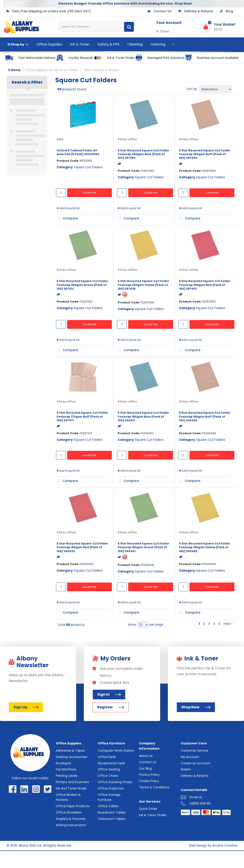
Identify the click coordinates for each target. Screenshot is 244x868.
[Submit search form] (129, 27)
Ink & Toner (80, 44)
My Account (190, 757)
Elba (60, 139)
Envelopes (63, 763)
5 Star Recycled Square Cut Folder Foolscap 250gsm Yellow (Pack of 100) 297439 (143, 285)
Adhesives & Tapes (70, 751)
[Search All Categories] (96, 27)
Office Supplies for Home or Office (51, 70)
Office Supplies (49, 44)
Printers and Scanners (72, 782)
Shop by (16, 44)
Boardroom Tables (112, 812)
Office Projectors (111, 788)
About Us (146, 756)
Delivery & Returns (199, 11)
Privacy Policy (149, 775)
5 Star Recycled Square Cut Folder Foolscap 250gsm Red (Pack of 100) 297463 (205, 285)
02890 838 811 (200, 803)
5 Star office (127, 139)
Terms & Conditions (154, 787)
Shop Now (196, 707)
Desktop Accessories (72, 757)
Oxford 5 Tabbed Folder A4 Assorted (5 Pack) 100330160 (78, 152)
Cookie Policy (149, 781)
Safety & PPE (109, 44)
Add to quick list (68, 208)
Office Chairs (108, 776)
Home (14, 70)
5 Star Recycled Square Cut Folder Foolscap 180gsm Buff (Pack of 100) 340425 (205, 416)
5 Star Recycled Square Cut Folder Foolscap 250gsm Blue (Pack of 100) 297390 (143, 154)
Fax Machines (66, 769)
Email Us (196, 797)
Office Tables (108, 806)
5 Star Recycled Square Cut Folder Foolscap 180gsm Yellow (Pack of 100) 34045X (205, 547)
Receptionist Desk (111, 763)
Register (111, 707)
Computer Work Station (116, 751)
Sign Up (26, 707)
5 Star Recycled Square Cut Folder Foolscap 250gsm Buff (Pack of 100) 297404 (205, 154)
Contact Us (162, 11)
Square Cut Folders (88, 167)
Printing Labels (67, 776)
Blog (229, 11)
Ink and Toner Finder (71, 788)
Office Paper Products (73, 806)
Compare (67, 219)
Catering (158, 44)
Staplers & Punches (71, 819)
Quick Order (148, 809)
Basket (186, 769)
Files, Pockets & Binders (102, 70)
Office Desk (107, 757)
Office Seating (109, 769)
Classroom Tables (111, 819)
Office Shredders (69, 812)
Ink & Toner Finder (153, 815)
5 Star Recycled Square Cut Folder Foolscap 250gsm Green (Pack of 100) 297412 (82, 285)
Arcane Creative (225, 845)
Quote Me (90, 193)
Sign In (109, 694)
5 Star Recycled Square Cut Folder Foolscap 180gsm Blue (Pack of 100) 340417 (143, 416)
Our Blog (145, 768)
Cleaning (135, 44)
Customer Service (195, 751)
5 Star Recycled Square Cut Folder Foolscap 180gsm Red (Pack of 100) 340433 (82, 547)
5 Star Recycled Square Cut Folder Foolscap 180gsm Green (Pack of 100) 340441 (143, 547)
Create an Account (196, 763)
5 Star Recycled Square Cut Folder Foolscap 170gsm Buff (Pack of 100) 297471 (82, 416)
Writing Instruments (71, 825)
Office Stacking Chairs (115, 782)
